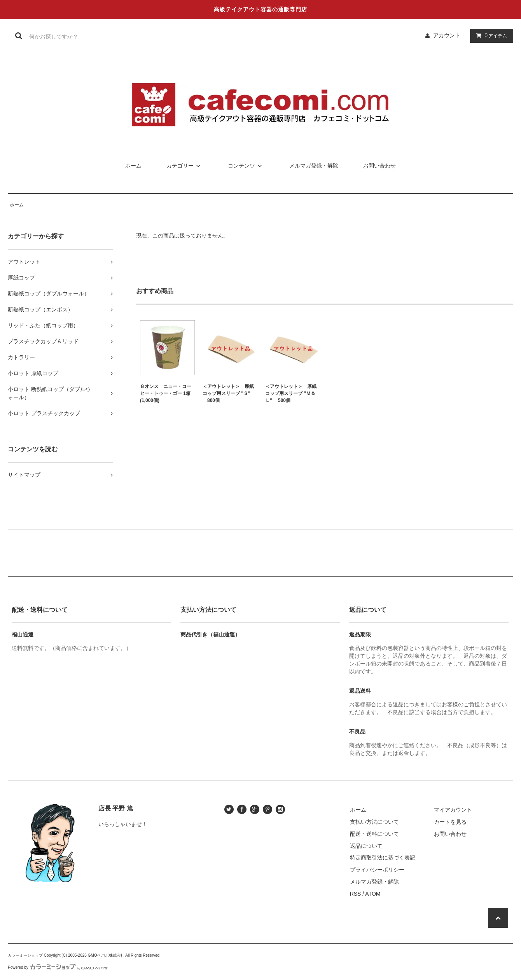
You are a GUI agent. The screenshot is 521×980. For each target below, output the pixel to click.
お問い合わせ (379, 166)
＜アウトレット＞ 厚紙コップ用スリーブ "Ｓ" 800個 (228, 393)
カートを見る (450, 822)
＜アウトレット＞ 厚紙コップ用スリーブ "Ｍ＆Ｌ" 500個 (291, 393)
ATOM (373, 894)
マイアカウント (453, 810)
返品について (366, 846)
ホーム (133, 166)
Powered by (58, 967)
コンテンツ (246, 166)
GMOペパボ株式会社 (106, 955)
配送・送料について (374, 834)
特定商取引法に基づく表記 (383, 858)
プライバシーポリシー (377, 870)
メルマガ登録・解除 (314, 166)
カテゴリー (185, 166)
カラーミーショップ (25, 955)
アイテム (490, 35)
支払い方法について (374, 822)
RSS (356, 894)
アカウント (447, 35)
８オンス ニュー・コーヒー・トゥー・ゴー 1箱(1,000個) (166, 393)
